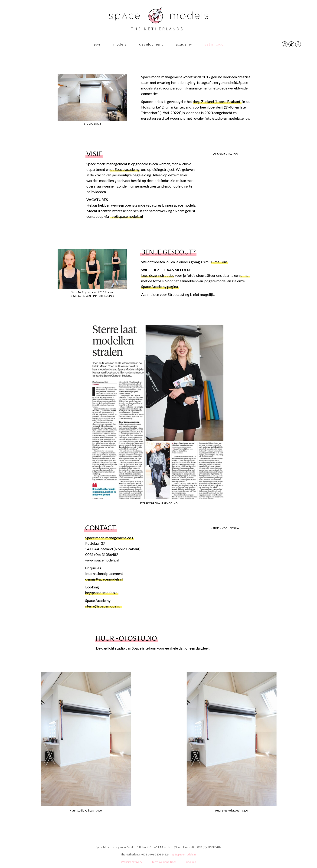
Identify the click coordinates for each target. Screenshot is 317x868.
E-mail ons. (220, 262)
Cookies (191, 862)
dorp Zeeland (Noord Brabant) (217, 101)
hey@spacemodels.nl (126, 216)
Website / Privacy (132, 862)
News (96, 44)
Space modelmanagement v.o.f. (109, 538)
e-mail (245, 275)
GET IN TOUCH (215, 44)
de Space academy (125, 169)
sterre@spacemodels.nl (104, 606)
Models (120, 44)
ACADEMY (184, 44)
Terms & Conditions (164, 862)
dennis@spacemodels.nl (104, 579)
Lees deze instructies (158, 275)
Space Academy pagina (160, 286)
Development (151, 44)
